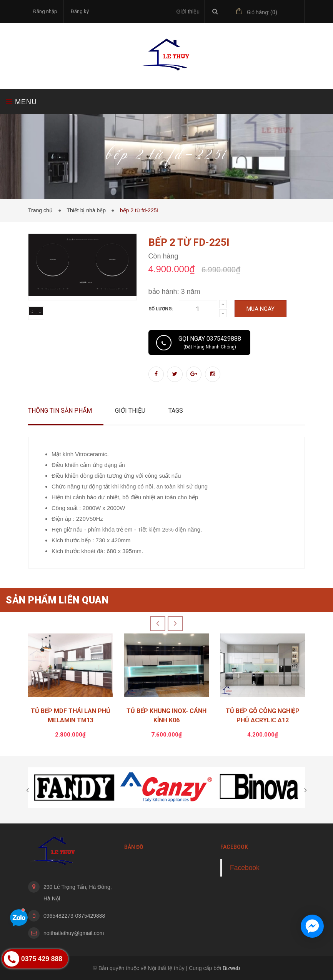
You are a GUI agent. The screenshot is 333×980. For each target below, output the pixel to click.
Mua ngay (261, 309)
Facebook (245, 868)
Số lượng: (161, 309)
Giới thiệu (188, 12)
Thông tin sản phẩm (60, 411)
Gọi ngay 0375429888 (210, 342)
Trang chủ (42, 210)
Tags (176, 411)
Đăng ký (80, 11)
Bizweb (231, 968)
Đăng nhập (45, 11)
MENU (21, 102)
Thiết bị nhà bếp (88, 210)
